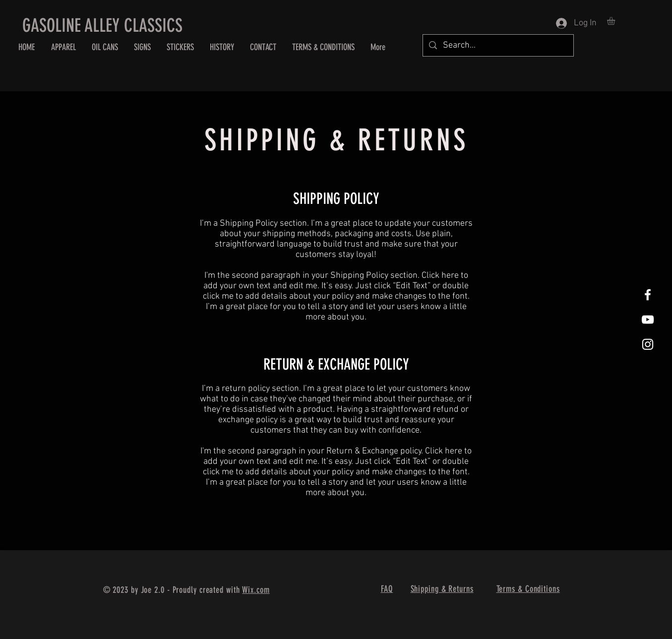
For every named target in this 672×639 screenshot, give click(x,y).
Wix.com (256, 590)
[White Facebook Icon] (648, 295)
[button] (616, 21)
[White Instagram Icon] (648, 344)
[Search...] (498, 45)
